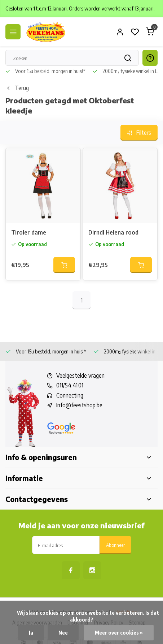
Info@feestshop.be (79, 405)
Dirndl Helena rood (113, 232)
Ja (31, 633)
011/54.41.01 (70, 385)
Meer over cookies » (119, 633)
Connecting (70, 395)
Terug (17, 88)
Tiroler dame (29, 232)
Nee (63, 633)
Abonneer (115, 545)
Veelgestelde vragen (80, 375)
